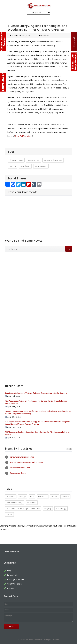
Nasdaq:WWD (41, 166)
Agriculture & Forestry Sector (22, 457)
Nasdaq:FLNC (33, 160)
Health (54, 496)
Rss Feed (11, 587)
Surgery (48, 508)
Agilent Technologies (53, 160)
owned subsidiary (15, 502)
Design (23, 496)
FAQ (9, 570)
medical (65, 496)
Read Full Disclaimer (24, 136)
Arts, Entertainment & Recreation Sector (26, 462)
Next (71, 449)
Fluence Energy (16, 160)
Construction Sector (18, 473)
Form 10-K (43, 496)
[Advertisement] (38, 276)
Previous (67, 449)
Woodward (25, 166)
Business (11, 496)
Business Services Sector (20, 468)
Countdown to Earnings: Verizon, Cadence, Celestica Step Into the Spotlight (36, 393)
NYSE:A (13, 166)
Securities (32, 502)
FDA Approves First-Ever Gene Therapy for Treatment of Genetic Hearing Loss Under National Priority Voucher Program (38, 423)
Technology (61, 508)
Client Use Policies (15, 583)
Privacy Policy (13, 574)
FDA (32, 496)
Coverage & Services (16, 579)
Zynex (9, 514)
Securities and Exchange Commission (23, 508)
